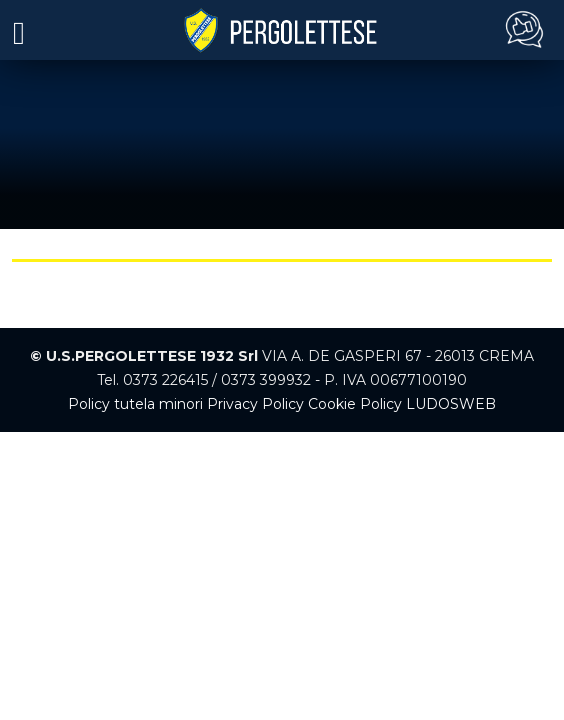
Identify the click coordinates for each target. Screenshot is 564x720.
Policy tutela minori (135, 404)
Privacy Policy (255, 404)
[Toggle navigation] (19, 31)
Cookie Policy (355, 404)
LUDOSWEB (451, 404)
